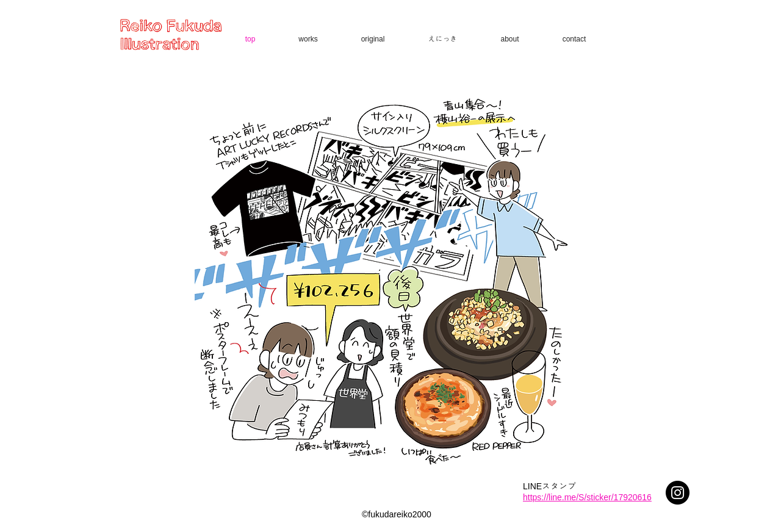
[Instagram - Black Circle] (678, 493)
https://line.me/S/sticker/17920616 (587, 497)
